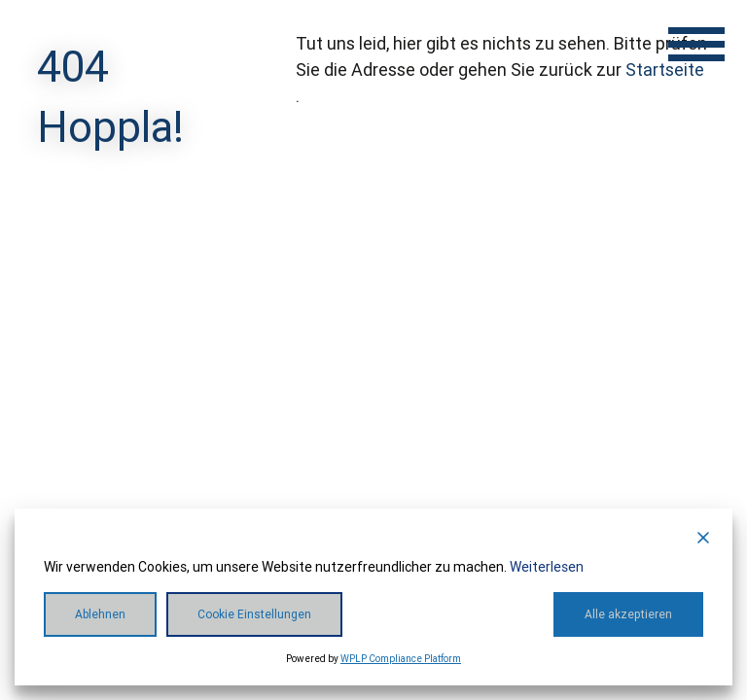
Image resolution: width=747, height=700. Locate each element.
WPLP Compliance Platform (401, 659)
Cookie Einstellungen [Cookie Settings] (254, 614)
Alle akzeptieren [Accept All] (628, 614)
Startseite (665, 70)
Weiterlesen (547, 567)
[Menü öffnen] (696, 44)
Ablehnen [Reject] (100, 614)
